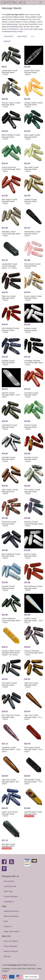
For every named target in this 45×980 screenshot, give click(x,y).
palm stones (24, 29)
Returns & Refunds (11, 951)
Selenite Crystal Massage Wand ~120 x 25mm (11, 395)
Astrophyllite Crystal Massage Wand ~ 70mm (32, 234)
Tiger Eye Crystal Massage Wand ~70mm (31, 685)
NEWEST (7, 41)
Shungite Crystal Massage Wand (8, 845)
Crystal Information (11, 896)
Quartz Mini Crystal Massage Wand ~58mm (32, 72)
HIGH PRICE (22, 36)
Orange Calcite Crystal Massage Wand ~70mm (33, 105)
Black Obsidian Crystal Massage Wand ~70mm (11, 137)
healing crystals (17, 31)
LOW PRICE (8, 36)
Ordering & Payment (11, 911)
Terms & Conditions (11, 941)
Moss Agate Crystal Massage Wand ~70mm (32, 137)
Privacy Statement (10, 946)
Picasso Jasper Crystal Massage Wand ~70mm (11, 105)
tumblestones (14, 29)
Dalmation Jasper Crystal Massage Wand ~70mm (11, 234)
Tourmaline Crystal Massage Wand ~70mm (9, 685)
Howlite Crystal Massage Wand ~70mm (31, 330)
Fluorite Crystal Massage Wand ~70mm (31, 427)
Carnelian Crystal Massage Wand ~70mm (31, 395)
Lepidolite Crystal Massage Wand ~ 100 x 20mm (11, 749)
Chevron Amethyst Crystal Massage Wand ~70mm (34, 653)
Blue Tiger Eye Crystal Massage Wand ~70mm (11, 717)
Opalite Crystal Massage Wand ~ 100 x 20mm (34, 620)
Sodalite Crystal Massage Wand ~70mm (8, 363)
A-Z (32, 36)
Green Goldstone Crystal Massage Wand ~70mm (11, 620)
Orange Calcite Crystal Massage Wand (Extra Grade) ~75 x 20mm (11, 653)
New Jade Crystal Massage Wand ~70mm (31, 169)
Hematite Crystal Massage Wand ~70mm (8, 459)
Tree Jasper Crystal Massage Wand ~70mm (32, 492)
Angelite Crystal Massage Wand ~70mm (8, 588)
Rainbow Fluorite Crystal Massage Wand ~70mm (34, 524)
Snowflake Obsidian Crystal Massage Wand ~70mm (34, 363)
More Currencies (31, 977)
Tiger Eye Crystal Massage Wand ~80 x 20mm (10, 782)
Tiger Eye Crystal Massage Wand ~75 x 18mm (33, 717)
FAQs (6, 921)
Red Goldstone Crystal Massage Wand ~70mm (33, 588)
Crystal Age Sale (10, 886)
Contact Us (8, 926)
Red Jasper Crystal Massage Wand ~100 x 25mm (34, 749)
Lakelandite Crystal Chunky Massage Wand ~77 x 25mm (9, 266)
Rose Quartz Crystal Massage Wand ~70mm (32, 266)
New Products (9, 881)
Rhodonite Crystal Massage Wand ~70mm (9, 524)
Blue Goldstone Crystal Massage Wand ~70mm (11, 556)
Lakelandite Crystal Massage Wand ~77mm (9, 72)
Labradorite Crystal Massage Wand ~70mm (9, 427)
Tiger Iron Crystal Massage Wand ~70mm (9, 298)
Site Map (7, 956)
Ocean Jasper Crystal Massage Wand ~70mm (33, 298)
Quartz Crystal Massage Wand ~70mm (31, 556)
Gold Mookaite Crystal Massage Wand (33, 813)
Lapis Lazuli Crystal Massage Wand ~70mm (10, 814)
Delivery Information (11, 916)
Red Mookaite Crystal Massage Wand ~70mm (10, 330)
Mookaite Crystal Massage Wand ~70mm (31, 459)
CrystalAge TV (9, 902)
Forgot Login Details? (12, 931)
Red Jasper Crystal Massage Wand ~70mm (9, 201)
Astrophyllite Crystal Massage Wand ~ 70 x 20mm (33, 782)
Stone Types (8, 891)
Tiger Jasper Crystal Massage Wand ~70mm (10, 492)
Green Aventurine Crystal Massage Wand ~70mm (11, 169)
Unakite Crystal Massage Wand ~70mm (31, 201)
